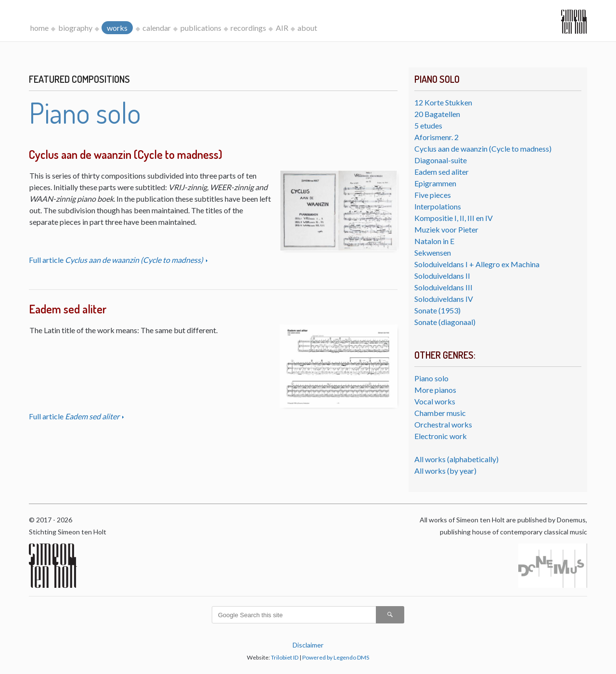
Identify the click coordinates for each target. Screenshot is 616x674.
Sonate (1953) (437, 310)
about (307, 28)
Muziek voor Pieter (446, 229)
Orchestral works (443, 424)
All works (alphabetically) (456, 459)
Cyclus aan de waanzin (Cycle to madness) (483, 149)
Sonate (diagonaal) (445, 322)
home (39, 28)
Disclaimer (308, 645)
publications (201, 28)
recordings (248, 28)
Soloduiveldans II (442, 276)
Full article (117, 260)
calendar (157, 28)
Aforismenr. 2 (436, 137)
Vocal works (435, 401)
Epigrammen (435, 183)
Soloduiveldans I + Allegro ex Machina (477, 264)
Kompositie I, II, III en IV (454, 218)
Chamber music (440, 413)
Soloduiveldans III (443, 287)
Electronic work (441, 436)
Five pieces (433, 195)
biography (75, 28)
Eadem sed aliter (442, 172)
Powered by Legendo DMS (336, 657)
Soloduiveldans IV (444, 299)
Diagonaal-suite (441, 160)
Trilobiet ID (285, 657)
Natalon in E (434, 241)
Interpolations (438, 206)
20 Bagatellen (437, 114)
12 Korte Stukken (443, 102)
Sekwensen (433, 253)
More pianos (435, 390)
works (117, 28)
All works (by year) (445, 471)
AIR (282, 28)
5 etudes (428, 125)
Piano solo (431, 378)
